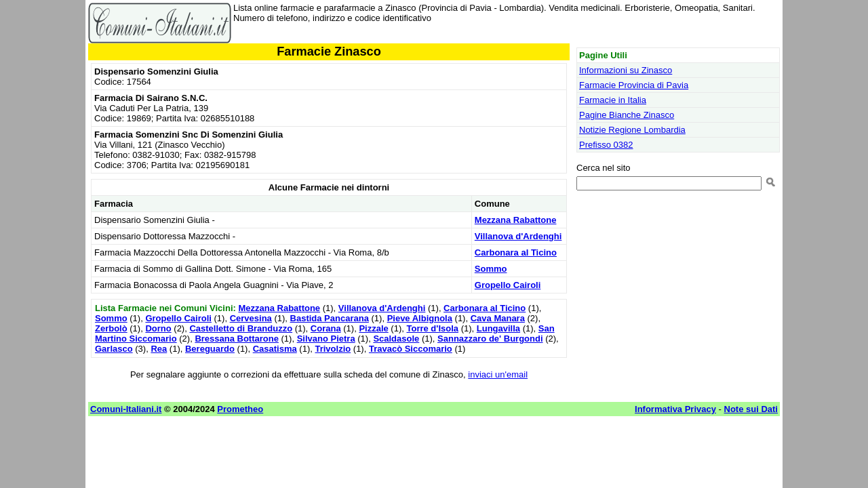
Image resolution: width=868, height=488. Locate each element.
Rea (159, 349)
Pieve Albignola (420, 318)
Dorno (158, 328)
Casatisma (275, 349)
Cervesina (251, 318)
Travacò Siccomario (411, 349)
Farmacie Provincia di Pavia (634, 85)
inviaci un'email (498, 374)
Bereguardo (210, 349)
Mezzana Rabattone (516, 220)
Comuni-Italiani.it (126, 409)
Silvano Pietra (326, 339)
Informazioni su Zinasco (626, 70)
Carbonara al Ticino (516, 252)
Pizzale (373, 328)
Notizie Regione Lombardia (632, 130)
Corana (326, 328)
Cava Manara (498, 318)
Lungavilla (498, 328)
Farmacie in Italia (613, 100)
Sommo (491, 269)
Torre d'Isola (432, 328)
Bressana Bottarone (237, 339)
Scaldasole (396, 339)
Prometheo (240, 409)
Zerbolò (111, 328)
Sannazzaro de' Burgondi (490, 339)
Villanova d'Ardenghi (518, 236)
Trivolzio (333, 349)
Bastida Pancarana (330, 318)
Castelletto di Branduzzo (241, 328)
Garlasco (114, 349)
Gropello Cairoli (508, 285)
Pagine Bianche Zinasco (627, 115)
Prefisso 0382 (606, 145)
